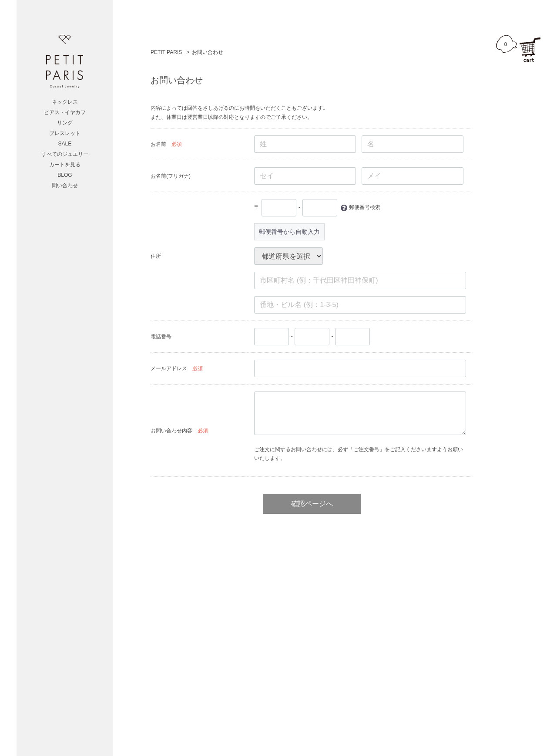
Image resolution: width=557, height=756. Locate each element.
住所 (156, 256)
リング (65, 123)
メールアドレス (169, 368)
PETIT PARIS (166, 52)
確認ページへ (312, 504)
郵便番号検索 (364, 207)
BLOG (65, 175)
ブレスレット (65, 133)
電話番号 (161, 337)
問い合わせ (65, 186)
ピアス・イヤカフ (65, 112)
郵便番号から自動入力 (289, 232)
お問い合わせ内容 (171, 431)
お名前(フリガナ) (171, 176)
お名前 (158, 144)
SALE (65, 144)
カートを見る (65, 165)
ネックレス (65, 102)
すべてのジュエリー (65, 154)
